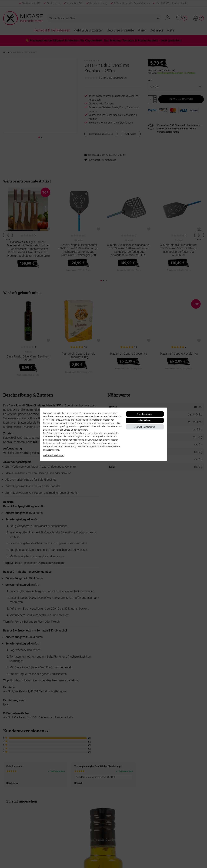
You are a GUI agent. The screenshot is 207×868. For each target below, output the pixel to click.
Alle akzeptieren (145, 414)
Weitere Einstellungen (54, 455)
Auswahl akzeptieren (145, 427)
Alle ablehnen (145, 420)
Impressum (107, 443)
